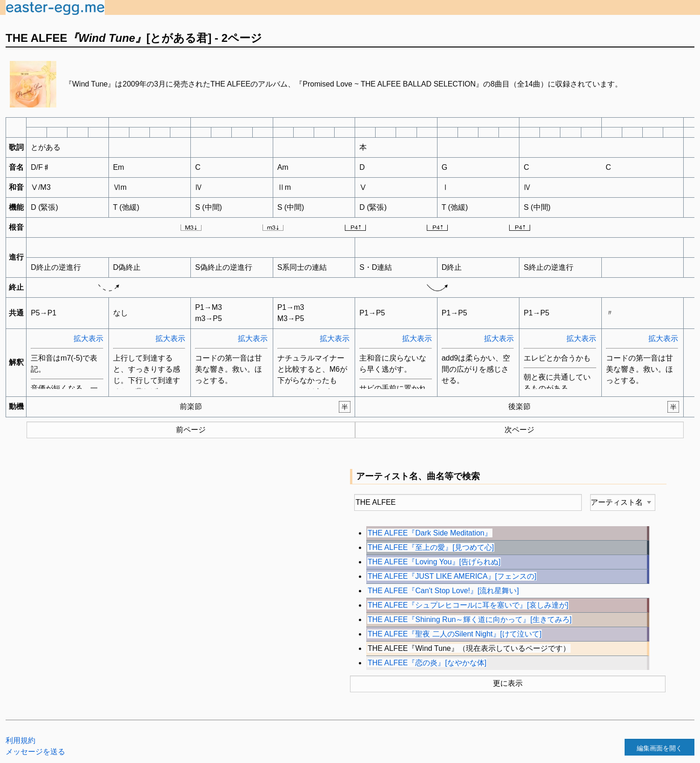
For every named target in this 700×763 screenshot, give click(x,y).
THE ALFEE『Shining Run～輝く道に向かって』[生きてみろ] (470, 619)
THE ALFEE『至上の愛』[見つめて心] (431, 547)
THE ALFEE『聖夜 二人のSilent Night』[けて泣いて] (454, 634)
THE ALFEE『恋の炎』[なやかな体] (427, 663)
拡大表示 (88, 338)
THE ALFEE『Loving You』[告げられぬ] (434, 562)
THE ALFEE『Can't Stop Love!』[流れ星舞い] (443, 591)
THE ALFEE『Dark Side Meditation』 (430, 533)
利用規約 (20, 740)
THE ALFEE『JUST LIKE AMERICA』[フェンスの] (452, 576)
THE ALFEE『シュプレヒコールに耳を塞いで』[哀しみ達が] (468, 605)
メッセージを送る (35, 752)
